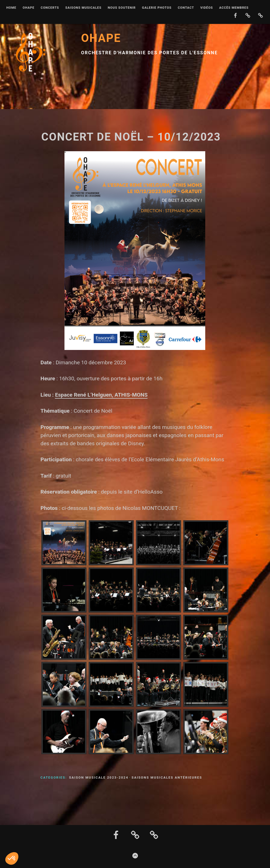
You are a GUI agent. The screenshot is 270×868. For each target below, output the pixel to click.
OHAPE (28, 8)
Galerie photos (157, 8)
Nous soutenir (122, 8)
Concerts (50, 8)
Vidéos (207, 8)
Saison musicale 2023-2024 (99, 777)
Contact (186, 8)
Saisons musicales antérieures (167, 777)
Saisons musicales (83, 8)
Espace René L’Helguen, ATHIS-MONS (101, 395)
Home (11, 8)
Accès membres (234, 8)
